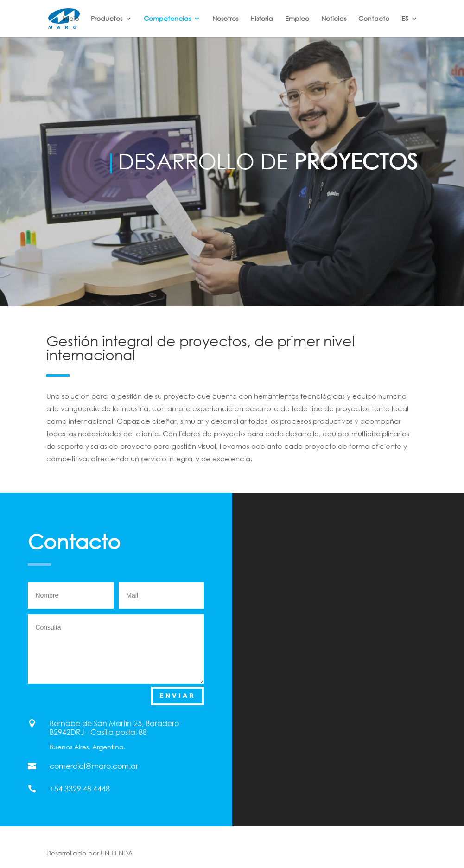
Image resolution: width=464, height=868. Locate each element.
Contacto (374, 19)
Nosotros (225, 19)
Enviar (178, 696)
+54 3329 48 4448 (80, 789)
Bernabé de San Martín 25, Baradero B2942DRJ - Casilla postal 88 (114, 728)
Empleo (297, 19)
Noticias (334, 19)
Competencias (167, 19)
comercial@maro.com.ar (94, 766)
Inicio (70, 19)
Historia (262, 19)
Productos (107, 19)
